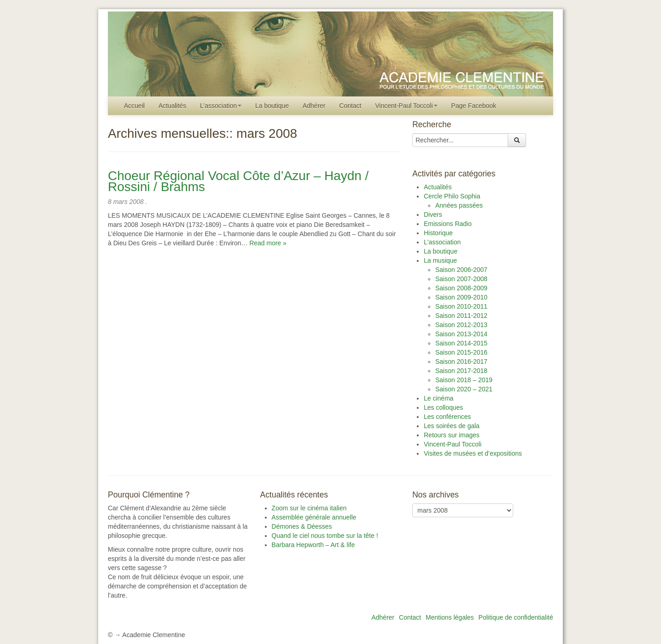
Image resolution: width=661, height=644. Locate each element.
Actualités (172, 106)
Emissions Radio (448, 224)
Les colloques (443, 407)
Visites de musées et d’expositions (473, 453)
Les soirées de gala (451, 426)
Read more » (268, 243)
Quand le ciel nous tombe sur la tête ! (325, 536)
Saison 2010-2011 (461, 306)
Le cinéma (439, 398)
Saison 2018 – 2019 (464, 380)
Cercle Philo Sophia (452, 196)
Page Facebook (474, 106)
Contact (350, 106)
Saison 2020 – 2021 (464, 389)
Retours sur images (451, 435)
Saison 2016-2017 (461, 362)
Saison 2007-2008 (461, 279)
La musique (440, 260)
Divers (433, 215)
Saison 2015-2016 (461, 352)
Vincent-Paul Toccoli (406, 106)
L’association (221, 106)
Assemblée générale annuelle (314, 517)
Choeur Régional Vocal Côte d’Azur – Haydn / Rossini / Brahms (238, 181)
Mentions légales (450, 617)
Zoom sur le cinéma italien (309, 508)
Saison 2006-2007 (461, 270)
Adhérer (314, 106)
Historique (438, 233)
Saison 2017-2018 (461, 371)
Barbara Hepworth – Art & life (313, 545)
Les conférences (447, 417)
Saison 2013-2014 (461, 334)
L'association (442, 242)
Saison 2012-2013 (461, 325)
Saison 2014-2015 (461, 343)
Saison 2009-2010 (461, 297)
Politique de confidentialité (516, 617)
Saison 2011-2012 (461, 316)
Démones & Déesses (302, 526)
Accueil (134, 106)
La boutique (272, 106)
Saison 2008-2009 (461, 288)
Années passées (459, 205)
